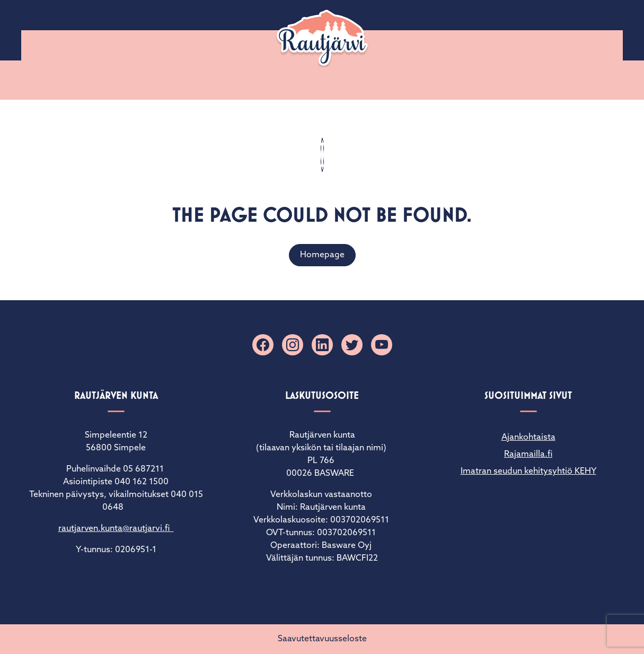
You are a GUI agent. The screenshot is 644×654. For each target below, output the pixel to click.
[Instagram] (293, 345)
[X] (352, 345)
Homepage (322, 255)
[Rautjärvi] (322, 38)
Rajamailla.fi (528, 455)
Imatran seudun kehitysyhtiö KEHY (528, 472)
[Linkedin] (322, 345)
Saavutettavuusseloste (322, 639)
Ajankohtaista (528, 438)
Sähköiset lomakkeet (402, 30)
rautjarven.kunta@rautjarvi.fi (116, 529)
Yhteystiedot (523, 30)
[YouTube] (382, 345)
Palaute (470, 30)
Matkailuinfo (586, 30)
